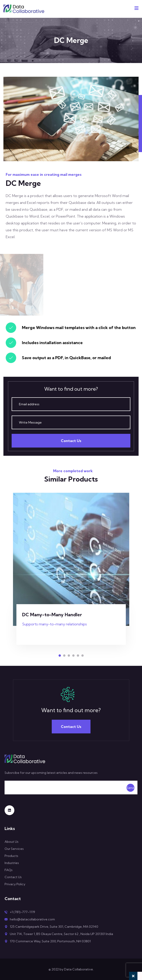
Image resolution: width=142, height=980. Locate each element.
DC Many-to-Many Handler (52, 615)
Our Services (14, 849)
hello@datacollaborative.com (32, 919)
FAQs (9, 870)
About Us (12, 842)
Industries (12, 863)
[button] (60, 656)
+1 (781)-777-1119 (22, 912)
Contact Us (71, 441)
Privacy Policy (15, 884)
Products (11, 856)
